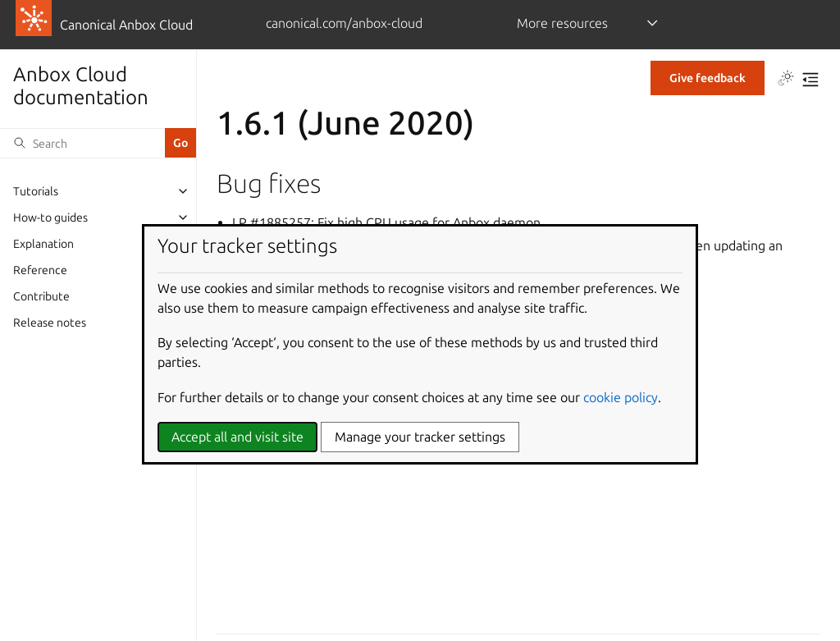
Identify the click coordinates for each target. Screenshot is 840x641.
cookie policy (621, 397)
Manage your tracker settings (420, 437)
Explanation (43, 244)
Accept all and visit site (237, 437)
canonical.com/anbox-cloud (344, 23)
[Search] (82, 143)
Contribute (41, 296)
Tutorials (36, 191)
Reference (40, 270)
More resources (562, 23)
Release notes (50, 323)
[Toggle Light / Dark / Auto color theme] (786, 80)
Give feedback (708, 78)
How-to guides (50, 217)
